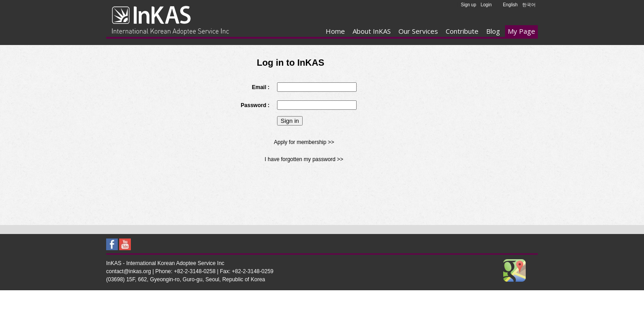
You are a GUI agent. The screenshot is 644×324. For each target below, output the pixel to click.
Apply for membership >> (304, 142)
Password (253, 105)
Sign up (469, 5)
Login (486, 5)
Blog (493, 31)
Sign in (290, 121)
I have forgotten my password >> (304, 159)
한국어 (529, 5)
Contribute (462, 31)
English (510, 5)
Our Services (418, 31)
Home (335, 31)
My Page (521, 31)
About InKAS (372, 31)
